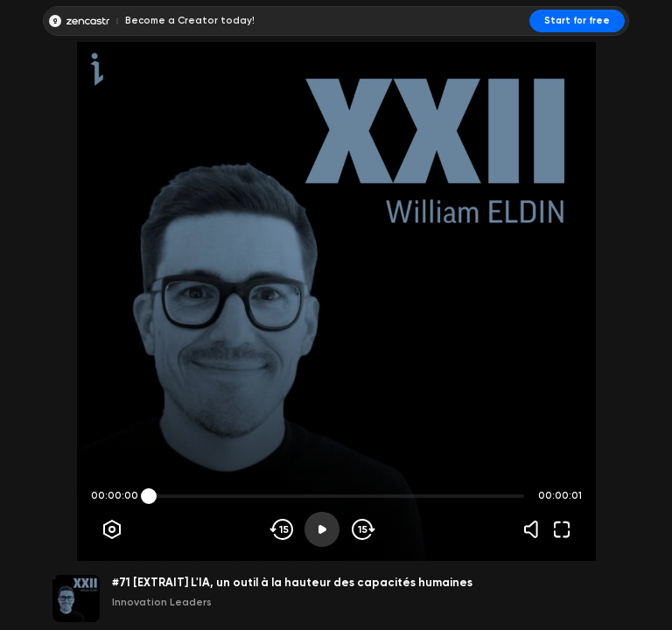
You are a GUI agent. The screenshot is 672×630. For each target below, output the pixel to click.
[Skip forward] (362, 529)
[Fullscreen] (562, 529)
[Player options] (112, 529)
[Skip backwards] (282, 529)
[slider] (149, 496)
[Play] (322, 529)
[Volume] (535, 529)
